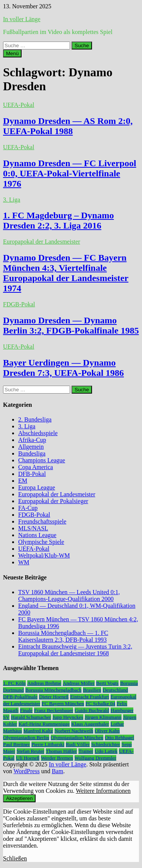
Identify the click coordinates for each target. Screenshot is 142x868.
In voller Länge (22, 19)
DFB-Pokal (32, 474)
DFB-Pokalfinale (20, 697)
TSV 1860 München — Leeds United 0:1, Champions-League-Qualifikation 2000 (69, 595)
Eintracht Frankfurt (90, 697)
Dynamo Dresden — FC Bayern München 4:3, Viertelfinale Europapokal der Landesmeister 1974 (66, 273)
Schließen (15, 858)
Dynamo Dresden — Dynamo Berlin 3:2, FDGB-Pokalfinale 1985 (71, 325)
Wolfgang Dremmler (95, 758)
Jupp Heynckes (68, 717)
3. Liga (12, 200)
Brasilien (92, 690)
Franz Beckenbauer (54, 710)
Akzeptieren (19, 798)
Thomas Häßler (62, 751)
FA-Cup (28, 508)
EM (23, 481)
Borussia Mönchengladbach (53, 690)
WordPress (27, 771)
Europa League (37, 487)
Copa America (36, 467)
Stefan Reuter (30, 751)
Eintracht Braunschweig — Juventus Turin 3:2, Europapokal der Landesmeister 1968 (75, 650)
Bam (58, 771)
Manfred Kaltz (38, 731)
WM (24, 562)
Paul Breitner (16, 744)
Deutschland (115, 690)
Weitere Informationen (103, 791)
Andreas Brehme (44, 683)
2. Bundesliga (35, 419)
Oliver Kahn (107, 731)
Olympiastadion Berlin (26, 737)
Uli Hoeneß (28, 758)
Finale (26, 710)
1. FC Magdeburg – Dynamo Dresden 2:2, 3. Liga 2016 (59, 220)
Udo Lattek (106, 751)
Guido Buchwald (92, 710)
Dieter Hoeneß (54, 697)
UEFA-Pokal (19, 105)
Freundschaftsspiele (42, 521)
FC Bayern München (63, 704)
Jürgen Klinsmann (103, 717)
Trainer (86, 751)
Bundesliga (32, 453)
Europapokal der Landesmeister (41, 242)
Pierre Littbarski (48, 744)
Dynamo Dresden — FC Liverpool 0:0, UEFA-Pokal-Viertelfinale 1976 (70, 173)
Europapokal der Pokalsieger (53, 501)
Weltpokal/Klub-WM (44, 555)
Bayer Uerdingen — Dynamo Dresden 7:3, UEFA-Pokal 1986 (63, 368)
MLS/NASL (33, 528)
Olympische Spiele (41, 542)
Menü (12, 53)
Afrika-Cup (32, 440)
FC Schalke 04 (101, 704)
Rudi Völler (78, 744)
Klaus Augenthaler (90, 724)
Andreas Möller (79, 683)
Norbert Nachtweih (74, 731)
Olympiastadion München (77, 737)
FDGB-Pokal (19, 304)
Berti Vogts (108, 683)
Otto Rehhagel (119, 737)
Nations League (37, 535)
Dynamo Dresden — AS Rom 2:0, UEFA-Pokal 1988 (68, 126)
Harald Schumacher (31, 717)
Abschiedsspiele (38, 433)
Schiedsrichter (106, 744)
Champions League (42, 460)
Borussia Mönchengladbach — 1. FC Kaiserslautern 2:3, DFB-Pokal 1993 (63, 636)
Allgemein (31, 447)
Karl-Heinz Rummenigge (44, 724)
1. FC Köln (14, 683)
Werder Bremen (57, 758)
